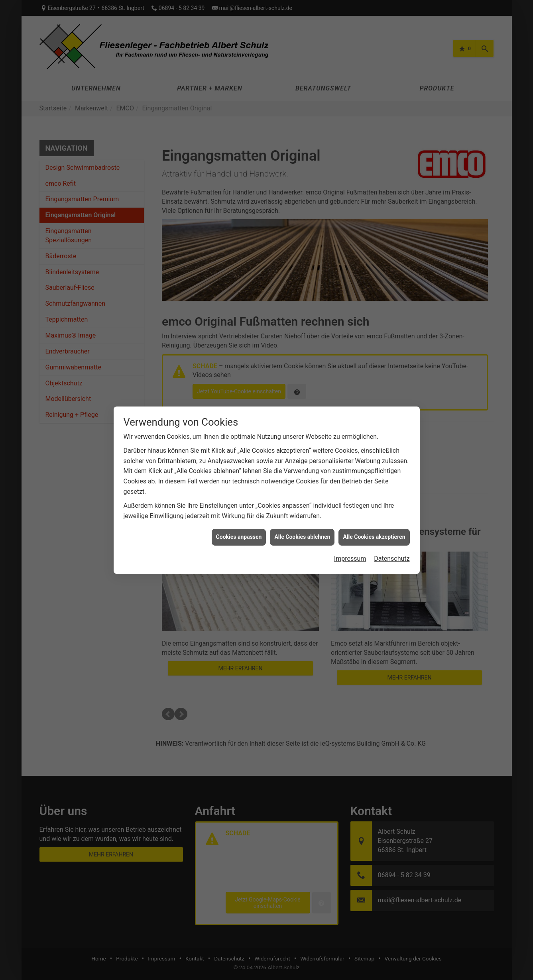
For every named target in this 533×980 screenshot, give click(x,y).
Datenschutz (392, 559)
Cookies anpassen (239, 537)
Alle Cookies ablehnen (302, 537)
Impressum (350, 559)
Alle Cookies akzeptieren (374, 537)
